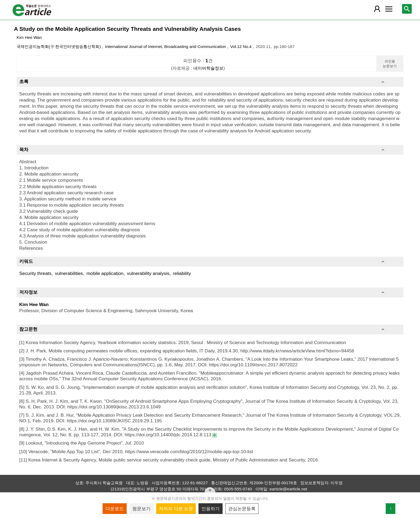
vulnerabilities (69, 273)
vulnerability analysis (148, 273)
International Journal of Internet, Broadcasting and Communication (166, 46)
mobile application (105, 273)
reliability (182, 273)
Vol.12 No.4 (242, 46)
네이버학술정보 (208, 68)
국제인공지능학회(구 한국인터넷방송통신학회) (59, 46)
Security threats (35, 273)
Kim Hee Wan (29, 37)
